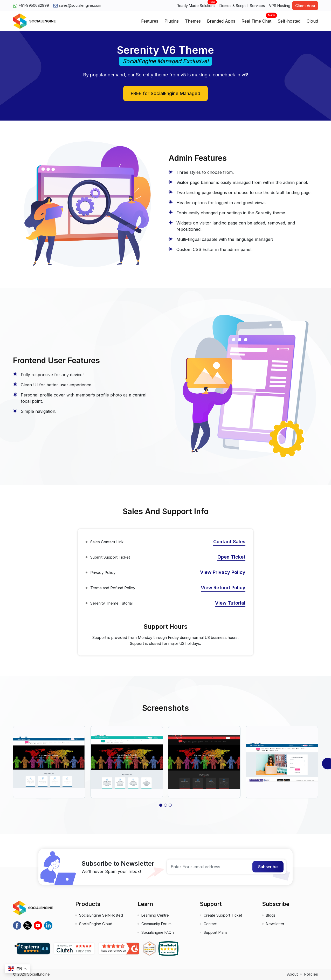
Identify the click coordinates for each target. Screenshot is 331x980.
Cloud (312, 21)
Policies (311, 974)
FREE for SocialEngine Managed (165, 93)
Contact (210, 924)
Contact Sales (229, 542)
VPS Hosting (280, 6)
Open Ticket (231, 557)
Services (257, 6)
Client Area (305, 6)
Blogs (271, 915)
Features (150, 21)
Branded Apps (221, 21)
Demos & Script (233, 6)
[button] (161, 805)
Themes (193, 21)
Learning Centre (155, 915)
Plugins (172, 21)
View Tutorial (230, 603)
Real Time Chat (256, 19)
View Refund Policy (223, 588)
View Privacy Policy (223, 572)
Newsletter (275, 924)
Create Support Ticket (223, 915)
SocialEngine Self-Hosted (101, 915)
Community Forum (156, 924)
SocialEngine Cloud (96, 924)
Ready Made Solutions (196, 5)
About (292, 974)
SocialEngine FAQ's (158, 932)
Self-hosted (289, 21)
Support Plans (216, 932)
